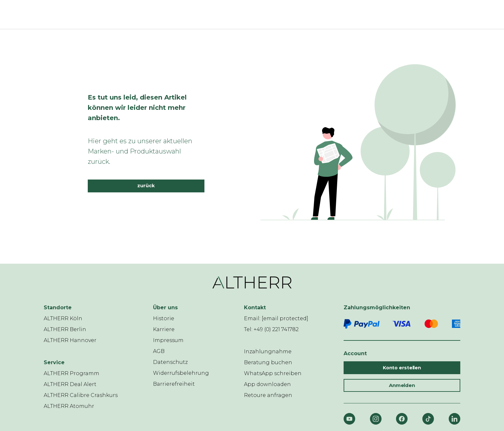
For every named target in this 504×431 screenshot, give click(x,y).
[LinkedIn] (455, 419)
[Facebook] (402, 419)
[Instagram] (376, 419)
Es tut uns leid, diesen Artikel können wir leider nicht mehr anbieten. (137, 108)
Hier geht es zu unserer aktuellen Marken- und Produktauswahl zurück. (140, 151)
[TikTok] (428, 419)
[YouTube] (349, 419)
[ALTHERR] (248, 14)
